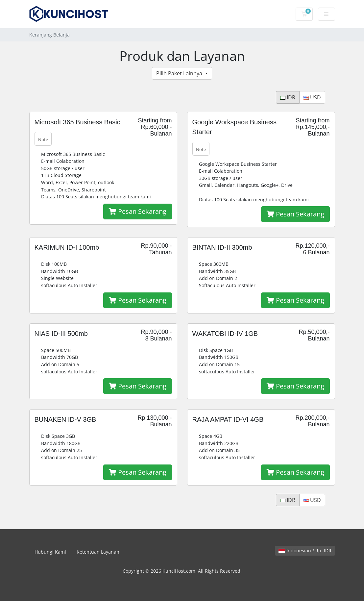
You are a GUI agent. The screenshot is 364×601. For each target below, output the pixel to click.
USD (312, 97)
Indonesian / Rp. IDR (305, 551)
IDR (288, 97)
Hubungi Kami (50, 552)
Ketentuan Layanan (98, 552)
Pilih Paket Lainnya (180, 73)
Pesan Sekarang (138, 211)
